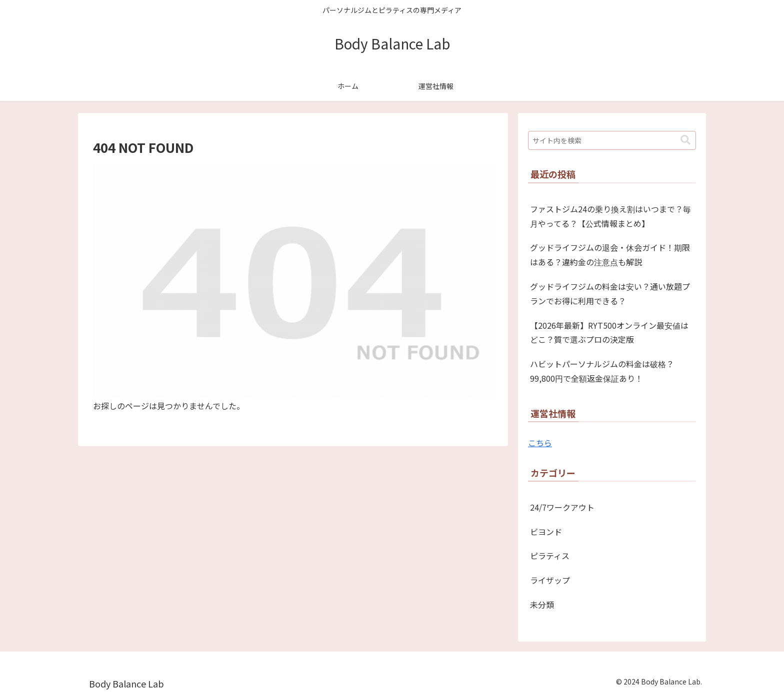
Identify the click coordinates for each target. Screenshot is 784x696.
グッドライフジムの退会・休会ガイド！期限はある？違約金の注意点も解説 (610, 255)
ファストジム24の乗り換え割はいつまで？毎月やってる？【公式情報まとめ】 (610, 216)
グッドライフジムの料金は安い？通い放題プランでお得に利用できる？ (610, 294)
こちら (540, 443)
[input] (612, 140)
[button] (685, 140)
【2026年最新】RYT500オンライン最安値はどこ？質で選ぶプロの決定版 (609, 333)
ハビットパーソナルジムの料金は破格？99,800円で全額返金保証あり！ (602, 371)
